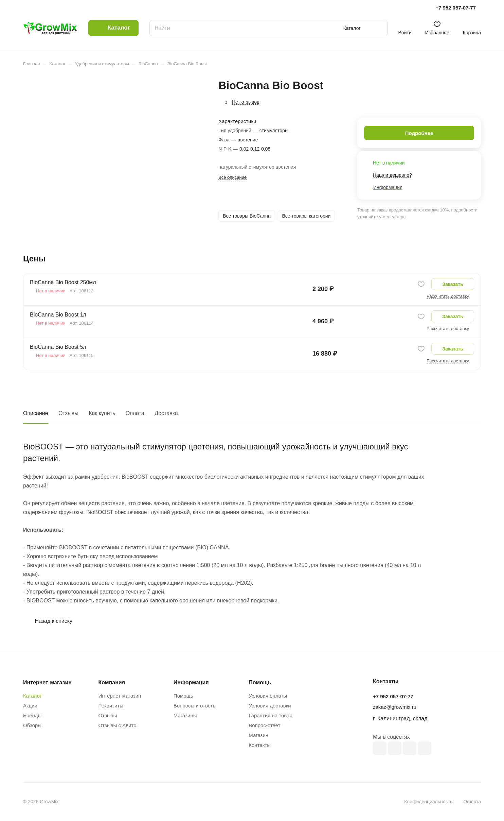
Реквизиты (111, 706)
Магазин (258, 735)
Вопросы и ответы (195, 706)
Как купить (102, 413)
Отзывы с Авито (117, 725)
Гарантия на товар (270, 715)
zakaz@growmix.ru (395, 707)
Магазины (185, 715)
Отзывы (68, 413)
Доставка (166, 413)
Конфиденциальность (428, 802)
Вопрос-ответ (264, 725)
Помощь (183, 696)
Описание (36, 413)
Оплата (135, 413)
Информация (191, 682)
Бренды (32, 715)
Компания (112, 682)
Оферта (472, 802)
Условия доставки (270, 706)
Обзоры (32, 725)
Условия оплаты (268, 696)
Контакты (260, 745)
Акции (30, 706)
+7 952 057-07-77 (456, 8)
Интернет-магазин (120, 696)
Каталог (32, 696)
